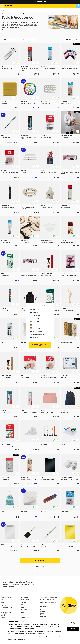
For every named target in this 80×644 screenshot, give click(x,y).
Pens (22, 601)
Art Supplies (9, 14)
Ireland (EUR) (35, 322)
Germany (43, 617)
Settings (73, 623)
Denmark (43, 611)
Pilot (22, 614)
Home (3, 14)
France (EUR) (35, 325)
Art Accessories (18, 14)
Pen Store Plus (5, 606)
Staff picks (24, 609)
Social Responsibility (7, 609)
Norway (43, 610)
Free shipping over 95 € (40, 2)
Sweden (43, 608)
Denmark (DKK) (35, 316)
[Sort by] (71, 39)
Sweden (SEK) (35, 309)
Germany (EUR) (35, 328)
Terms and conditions (7, 612)
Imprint (3, 616)
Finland (42, 613)
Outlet (22, 606)
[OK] (40, 10)
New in (22, 607)
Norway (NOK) (35, 313)
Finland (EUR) (35, 319)
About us (3, 601)
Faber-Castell (24, 617)
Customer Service (6, 597)
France (42, 615)
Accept (73, 629)
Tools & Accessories (28, 14)
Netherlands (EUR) (36, 331)
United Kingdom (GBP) (37, 334)
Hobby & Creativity (26, 599)
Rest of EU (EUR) (36, 338)
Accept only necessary (20, 640)
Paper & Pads (24, 603)
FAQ (2, 599)
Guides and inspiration (7, 607)
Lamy (22, 616)
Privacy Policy (5, 614)
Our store (3, 602)
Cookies (3, 617)
